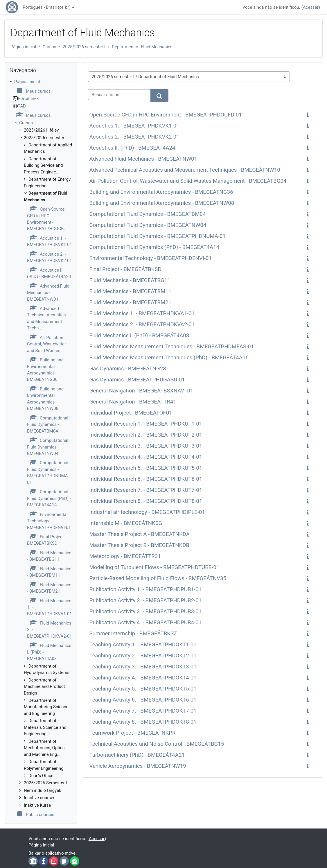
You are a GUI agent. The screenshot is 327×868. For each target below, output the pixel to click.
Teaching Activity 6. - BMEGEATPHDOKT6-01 (143, 700)
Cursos (50, 47)
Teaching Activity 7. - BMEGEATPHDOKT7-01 (143, 711)
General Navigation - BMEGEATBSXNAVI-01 (141, 391)
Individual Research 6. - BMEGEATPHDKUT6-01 (146, 479)
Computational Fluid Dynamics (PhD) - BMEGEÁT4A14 (154, 247)
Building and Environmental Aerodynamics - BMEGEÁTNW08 (162, 203)
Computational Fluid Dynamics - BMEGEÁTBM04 (148, 214)
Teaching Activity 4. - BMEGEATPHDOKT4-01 (143, 678)
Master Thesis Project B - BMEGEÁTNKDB (140, 545)
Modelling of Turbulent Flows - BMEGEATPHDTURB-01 (154, 567)
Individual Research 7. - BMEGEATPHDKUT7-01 (146, 490)
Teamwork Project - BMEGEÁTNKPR (133, 733)
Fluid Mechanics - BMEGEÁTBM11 (131, 291)
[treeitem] (41, 448)
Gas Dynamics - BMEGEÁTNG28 (128, 369)
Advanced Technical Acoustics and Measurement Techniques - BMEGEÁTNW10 (185, 170)
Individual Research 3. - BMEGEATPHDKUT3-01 (146, 446)
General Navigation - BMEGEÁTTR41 (133, 402)
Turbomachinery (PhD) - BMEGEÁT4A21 (137, 755)
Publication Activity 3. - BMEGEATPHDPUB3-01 (146, 611)
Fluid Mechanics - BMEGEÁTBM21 (131, 302)
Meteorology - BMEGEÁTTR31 (125, 556)
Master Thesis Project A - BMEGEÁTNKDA (140, 534)
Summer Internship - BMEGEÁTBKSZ (133, 634)
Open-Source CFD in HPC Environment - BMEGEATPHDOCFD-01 (166, 115)
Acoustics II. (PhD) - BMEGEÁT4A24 (132, 148)
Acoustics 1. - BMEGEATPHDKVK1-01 (134, 126)
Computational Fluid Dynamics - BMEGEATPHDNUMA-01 (158, 236)
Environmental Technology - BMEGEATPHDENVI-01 (151, 258)
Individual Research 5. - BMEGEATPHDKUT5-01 (146, 468)
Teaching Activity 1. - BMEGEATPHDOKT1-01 (143, 645)
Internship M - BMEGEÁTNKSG (126, 523)
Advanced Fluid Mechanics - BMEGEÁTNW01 (143, 159)
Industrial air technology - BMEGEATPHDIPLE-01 (147, 512)
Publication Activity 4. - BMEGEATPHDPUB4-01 (146, 623)
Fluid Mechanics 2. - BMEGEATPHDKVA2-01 (142, 324)
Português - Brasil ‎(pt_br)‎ (47, 7)
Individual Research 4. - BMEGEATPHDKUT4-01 (146, 457)
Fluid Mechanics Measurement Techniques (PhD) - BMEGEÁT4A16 (169, 358)
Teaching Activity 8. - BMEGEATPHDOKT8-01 (143, 722)
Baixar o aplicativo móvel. (53, 853)
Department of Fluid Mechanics (142, 47)
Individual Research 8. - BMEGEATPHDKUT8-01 (146, 501)
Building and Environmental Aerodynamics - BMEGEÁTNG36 (161, 192)
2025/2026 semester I (84, 47)
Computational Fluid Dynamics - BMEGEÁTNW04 (148, 225)
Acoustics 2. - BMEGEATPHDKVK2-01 (134, 137)
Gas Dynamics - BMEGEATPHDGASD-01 (137, 380)
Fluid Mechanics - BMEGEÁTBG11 (130, 280)
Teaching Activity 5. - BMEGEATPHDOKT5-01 (143, 689)
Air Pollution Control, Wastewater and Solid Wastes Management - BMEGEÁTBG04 (188, 181)
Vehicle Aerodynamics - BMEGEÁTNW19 (138, 766)
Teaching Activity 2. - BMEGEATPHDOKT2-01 (143, 656)
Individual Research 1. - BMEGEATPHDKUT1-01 (146, 424)
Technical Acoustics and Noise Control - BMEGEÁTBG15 (157, 744)
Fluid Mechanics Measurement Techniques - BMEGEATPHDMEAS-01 (172, 347)
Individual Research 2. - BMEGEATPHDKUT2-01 (146, 435)
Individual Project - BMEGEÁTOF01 (131, 413)
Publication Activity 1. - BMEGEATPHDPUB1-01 (146, 589)
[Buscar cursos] (119, 94)
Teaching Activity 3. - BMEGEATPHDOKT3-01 (143, 667)
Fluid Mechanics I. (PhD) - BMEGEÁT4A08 (139, 336)
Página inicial (23, 47)
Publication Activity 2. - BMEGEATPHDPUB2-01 (146, 600)
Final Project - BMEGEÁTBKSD (125, 269)
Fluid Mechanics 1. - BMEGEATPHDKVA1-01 (142, 313)
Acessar (311, 7)
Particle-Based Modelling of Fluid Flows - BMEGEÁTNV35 (158, 578)
